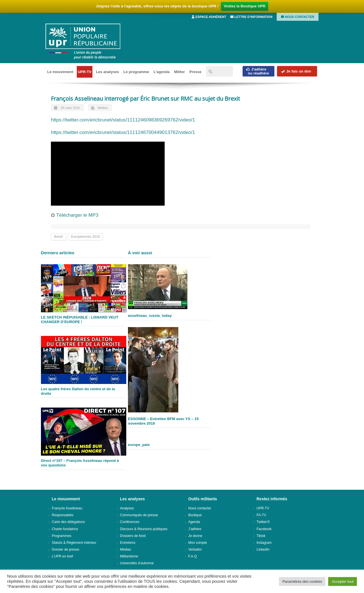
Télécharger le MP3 (75, 215)
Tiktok (261, 536)
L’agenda (162, 72)
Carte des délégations (68, 522)
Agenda (194, 522)
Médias (103, 108)
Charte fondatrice (65, 529)
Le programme (136, 72)
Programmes (62, 536)
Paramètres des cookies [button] (302, 581)
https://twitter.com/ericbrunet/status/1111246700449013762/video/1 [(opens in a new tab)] (123, 132)
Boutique (195, 515)
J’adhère (195, 529)
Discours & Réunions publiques (144, 529)
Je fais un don (296, 71)
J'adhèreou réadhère (258, 71)
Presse (196, 72)
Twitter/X (263, 522)
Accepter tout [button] (343, 581)
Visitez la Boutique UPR (245, 6)
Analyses (127, 508)
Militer (179, 72)
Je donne (195, 536)
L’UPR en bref (62, 556)
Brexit (58, 237)
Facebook (264, 529)
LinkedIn (263, 549)
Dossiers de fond (133, 536)
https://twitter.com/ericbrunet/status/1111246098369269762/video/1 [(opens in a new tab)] (123, 120)
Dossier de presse (66, 549)
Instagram (264, 543)
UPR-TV (84, 72)
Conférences (130, 522)
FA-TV (261, 515)
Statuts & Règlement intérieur (74, 543)
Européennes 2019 (85, 237)
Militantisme (129, 556)
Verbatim (195, 549)
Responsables (63, 515)
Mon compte (198, 543)
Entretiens (128, 543)
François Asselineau (67, 508)
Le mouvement (60, 72)
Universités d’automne (137, 563)
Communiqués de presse (139, 515)
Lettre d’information (251, 17)
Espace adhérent (209, 17)
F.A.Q (193, 556)
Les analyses (107, 72)
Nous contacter (298, 17)
